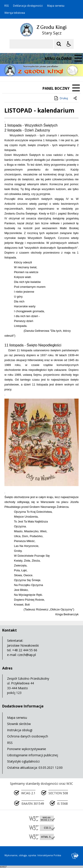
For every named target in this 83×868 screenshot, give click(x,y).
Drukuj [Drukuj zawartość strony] (61, 98)
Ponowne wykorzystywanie (27, 749)
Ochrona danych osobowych (28, 736)
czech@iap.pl (27, 655)
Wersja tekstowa (15, 13)
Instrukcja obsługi (20, 730)
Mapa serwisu (56, 6)
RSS (7, 6)
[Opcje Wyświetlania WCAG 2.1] (69, 44)
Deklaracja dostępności (28, 6)
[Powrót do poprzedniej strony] (75, 98)
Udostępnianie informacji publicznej (33, 755)
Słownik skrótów (19, 724)
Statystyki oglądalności (23, 761)
